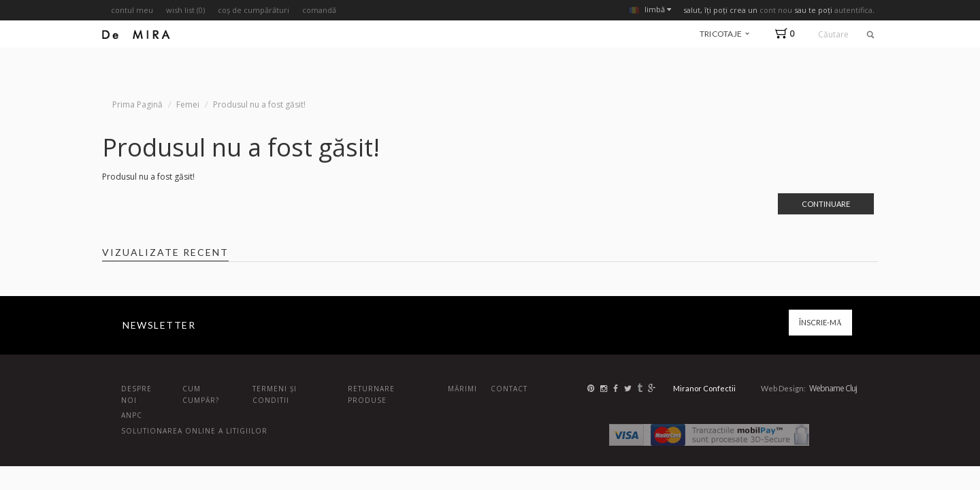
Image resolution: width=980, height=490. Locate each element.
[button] (788, 34)
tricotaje (724, 34)
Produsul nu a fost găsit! (259, 104)
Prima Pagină (137, 104)
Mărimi (462, 389)
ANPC (132, 415)
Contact (509, 389)
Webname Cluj (833, 388)
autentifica (853, 10)
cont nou (776, 10)
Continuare (826, 204)
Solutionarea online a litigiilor (194, 431)
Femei (188, 104)
